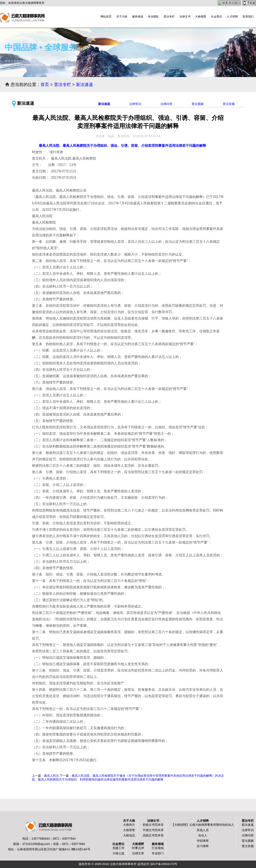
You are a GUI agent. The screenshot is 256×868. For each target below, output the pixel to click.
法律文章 (138, 853)
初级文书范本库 (153, 825)
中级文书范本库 (153, 830)
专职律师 (203, 841)
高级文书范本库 (153, 835)
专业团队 (153, 17)
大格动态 (129, 835)
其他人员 (203, 830)
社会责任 (217, 17)
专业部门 (158, 853)
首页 (45, 84)
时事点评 (138, 848)
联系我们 (248, 17)
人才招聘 (232, 17)
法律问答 (166, 104)
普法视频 (198, 104)
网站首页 (106, 17)
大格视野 (201, 17)
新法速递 (84, 84)
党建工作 (118, 848)
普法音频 (229, 104)
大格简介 (129, 825)
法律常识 (135, 104)
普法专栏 (169, 17)
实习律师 (203, 846)
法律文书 (185, 17)
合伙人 (203, 835)
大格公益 (118, 853)
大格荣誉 (129, 830)
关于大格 (122, 17)
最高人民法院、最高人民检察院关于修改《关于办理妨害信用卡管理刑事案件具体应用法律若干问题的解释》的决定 (148, 776)
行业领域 (158, 848)
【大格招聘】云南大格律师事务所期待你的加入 (203, 825)
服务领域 (138, 17)
